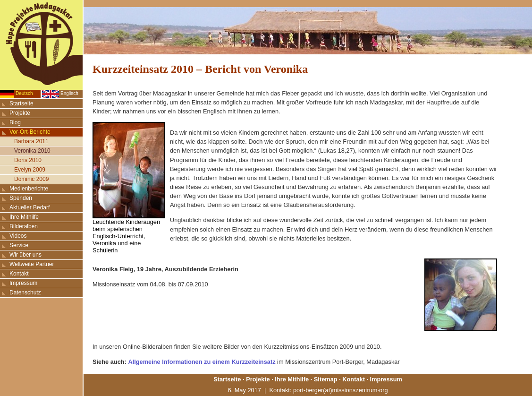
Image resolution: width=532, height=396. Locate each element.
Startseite (21, 103)
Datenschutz (25, 293)
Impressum (23, 283)
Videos (18, 236)
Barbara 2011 (31, 141)
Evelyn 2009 (30, 170)
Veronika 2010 (32, 151)
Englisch (69, 93)
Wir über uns (25, 255)
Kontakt (19, 274)
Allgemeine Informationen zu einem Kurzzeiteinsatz (202, 362)
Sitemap (326, 379)
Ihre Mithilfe (24, 217)
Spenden (21, 198)
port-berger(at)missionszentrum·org (341, 390)
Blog (15, 122)
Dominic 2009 (31, 179)
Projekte (20, 113)
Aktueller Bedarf (30, 207)
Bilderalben (24, 226)
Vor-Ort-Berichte (30, 132)
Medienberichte (29, 189)
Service (19, 245)
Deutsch (24, 93)
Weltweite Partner (32, 264)
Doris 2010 (28, 160)
